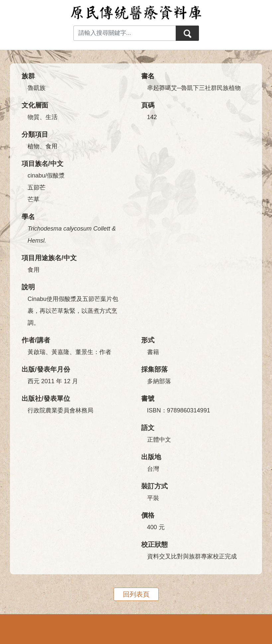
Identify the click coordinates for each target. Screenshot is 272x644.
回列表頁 (136, 594)
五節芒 (37, 187)
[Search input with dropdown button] (125, 33)
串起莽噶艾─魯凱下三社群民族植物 (194, 88)
